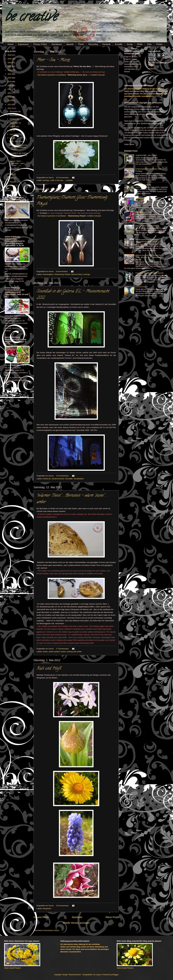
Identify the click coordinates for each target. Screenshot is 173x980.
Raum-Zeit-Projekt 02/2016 (146, 226)
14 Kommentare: (63, 476)
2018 (10, 85)
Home (11, 44)
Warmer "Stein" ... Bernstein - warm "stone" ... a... (17, 163)
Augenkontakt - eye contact (146, 155)
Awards (70, 44)
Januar (13, 186)
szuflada (69, 180)
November (14, 115)
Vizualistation (79, 479)
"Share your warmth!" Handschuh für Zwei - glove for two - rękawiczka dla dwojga (150, 257)
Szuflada (43, 72)
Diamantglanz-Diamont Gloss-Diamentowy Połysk (18, 147)
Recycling (93, 44)
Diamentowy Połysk (62, 274)
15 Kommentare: (63, 906)
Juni (11, 134)
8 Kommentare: (62, 271)
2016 (10, 93)
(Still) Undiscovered (143, 185)
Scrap (130, 44)
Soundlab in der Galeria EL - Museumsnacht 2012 (18, 155)
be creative (31, 18)
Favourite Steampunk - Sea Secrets (150, 273)
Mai (11, 138)
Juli (11, 130)
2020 (10, 78)
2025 (10, 59)
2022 (10, 70)
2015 (10, 97)
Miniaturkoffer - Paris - (144, 212)
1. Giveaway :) (141, 198)
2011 (10, 190)
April (12, 174)
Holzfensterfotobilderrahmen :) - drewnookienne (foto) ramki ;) (148, 241)
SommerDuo (140, 287)
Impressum (23, 44)
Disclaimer (57, 44)
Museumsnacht (58, 479)
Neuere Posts (41, 917)
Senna (51, 178)
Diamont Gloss (77, 274)
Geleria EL (47, 479)
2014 (10, 101)
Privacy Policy (40, 44)
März (12, 178)
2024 (10, 63)
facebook (152, 69)
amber (45, 652)
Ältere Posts (112, 917)
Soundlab (69, 479)
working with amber (74, 652)
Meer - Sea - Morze (53, 60)
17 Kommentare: (63, 649)
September (14, 123)
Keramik (106, 44)
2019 (10, 82)
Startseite (77, 917)
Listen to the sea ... (58, 180)
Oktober (13, 119)
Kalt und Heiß (49, 669)
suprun (99, 975)
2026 (10, 55)
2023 (10, 66)
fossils (63, 652)
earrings (46, 180)
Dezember (14, 111)
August (13, 127)
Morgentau (47, 908)
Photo (81, 44)
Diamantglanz (48, 274)
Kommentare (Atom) (51, 930)
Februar (13, 182)
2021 (10, 74)
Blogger (115, 975)
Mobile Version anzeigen (76, 923)
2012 (10, 108)
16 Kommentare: (63, 178)
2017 (10, 89)
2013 (10, 104)
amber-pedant (54, 652)
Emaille (119, 44)
